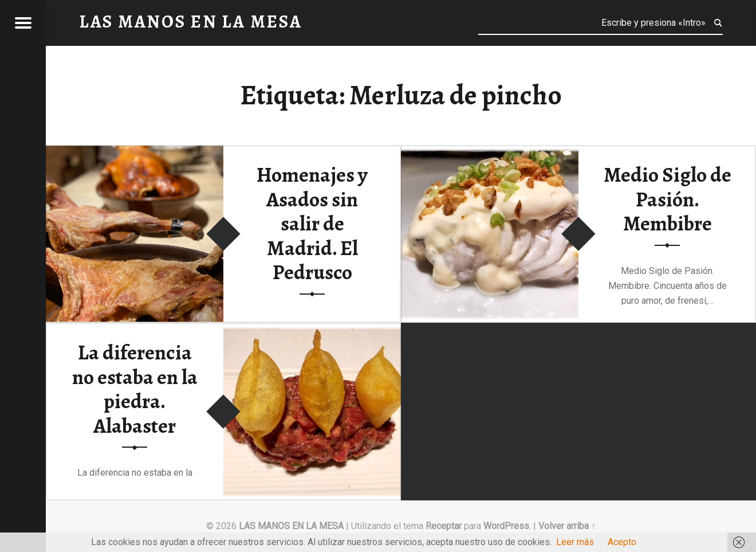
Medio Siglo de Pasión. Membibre (668, 199)
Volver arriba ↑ (567, 526)
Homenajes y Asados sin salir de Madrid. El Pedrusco (312, 224)
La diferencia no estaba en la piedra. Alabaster (135, 389)
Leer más (575, 542)
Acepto (622, 542)
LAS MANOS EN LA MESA (291, 526)
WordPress (506, 526)
